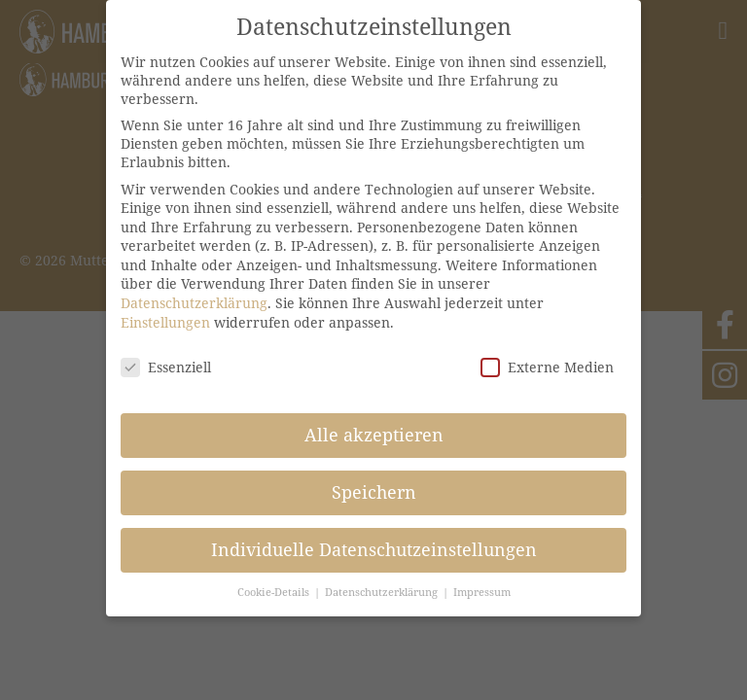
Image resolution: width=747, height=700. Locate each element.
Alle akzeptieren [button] (374, 435)
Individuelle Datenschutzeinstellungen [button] (374, 549)
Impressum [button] (482, 592)
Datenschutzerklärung (194, 303)
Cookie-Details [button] (275, 592)
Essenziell (166, 367)
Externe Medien (547, 367)
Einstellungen (165, 322)
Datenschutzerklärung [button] (383, 592)
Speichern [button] (374, 492)
